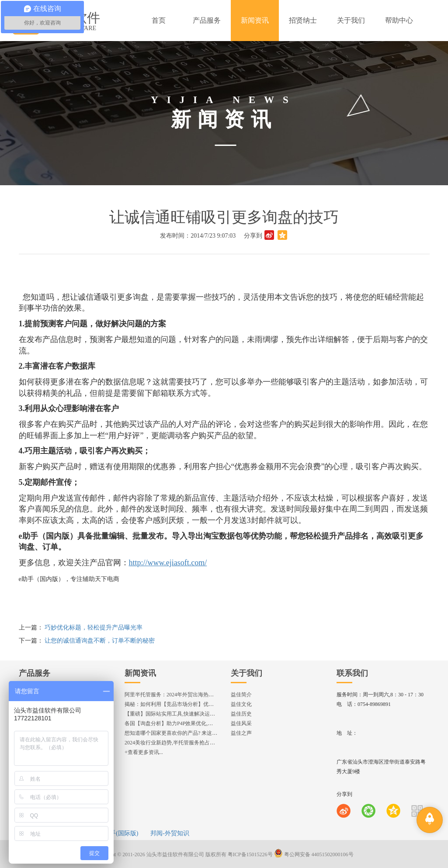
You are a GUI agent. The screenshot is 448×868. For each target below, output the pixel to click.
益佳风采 (241, 723)
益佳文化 (241, 704)
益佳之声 (241, 733)
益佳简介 (241, 695)
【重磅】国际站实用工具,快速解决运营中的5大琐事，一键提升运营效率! (209, 714)
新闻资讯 (140, 673)
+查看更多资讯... (144, 752)
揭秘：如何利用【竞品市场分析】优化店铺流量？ (182, 704)
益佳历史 (241, 714)
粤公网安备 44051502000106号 (314, 854)
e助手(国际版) (120, 833)
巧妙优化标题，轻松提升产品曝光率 (94, 628)
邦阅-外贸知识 (170, 833)
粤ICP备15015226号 (250, 854)
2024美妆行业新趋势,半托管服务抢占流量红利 (178, 743)
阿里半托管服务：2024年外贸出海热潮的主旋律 (180, 695)
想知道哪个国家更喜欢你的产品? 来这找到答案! (180, 733)
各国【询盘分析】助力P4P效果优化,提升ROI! (177, 723)
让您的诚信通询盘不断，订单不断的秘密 (100, 641)
